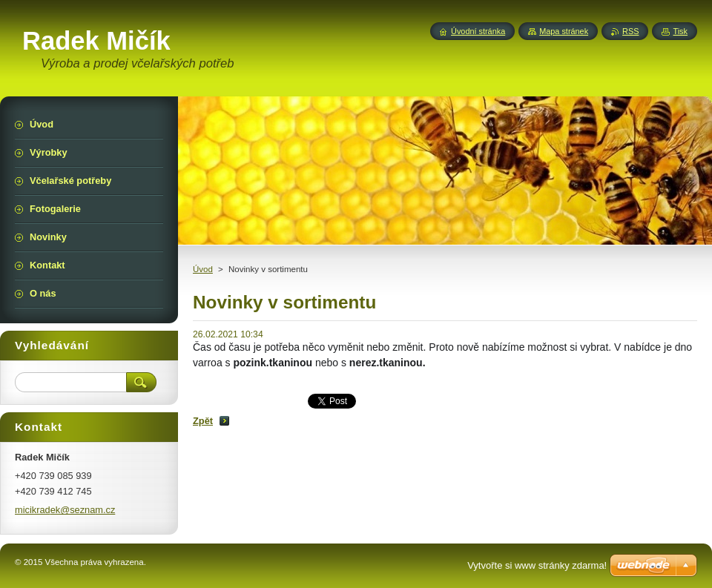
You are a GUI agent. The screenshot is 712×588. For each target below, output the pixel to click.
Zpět (203, 421)
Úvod (203, 269)
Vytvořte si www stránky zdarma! (537, 565)
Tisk (680, 31)
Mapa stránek (564, 31)
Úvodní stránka (478, 31)
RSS (630, 31)
